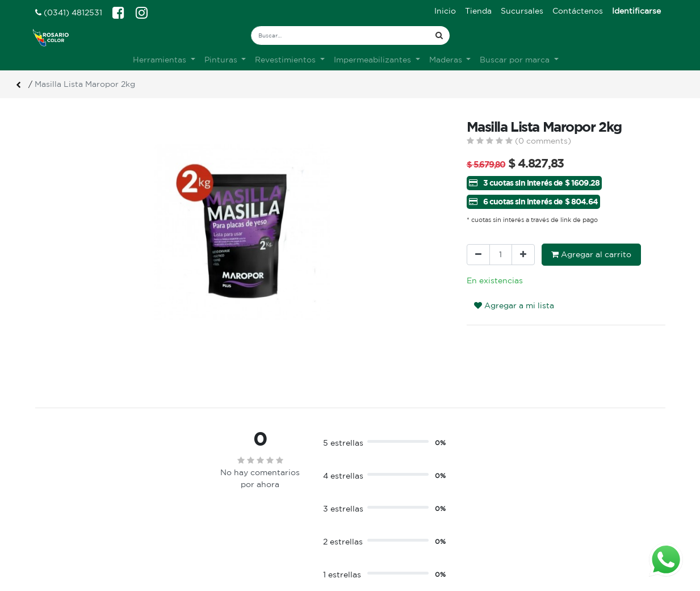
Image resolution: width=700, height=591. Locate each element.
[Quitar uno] (478, 255)
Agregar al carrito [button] (591, 254)
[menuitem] (445, 11)
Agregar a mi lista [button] (514, 305)
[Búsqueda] (439, 35)
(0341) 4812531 (69, 12)
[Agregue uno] (523, 255)
